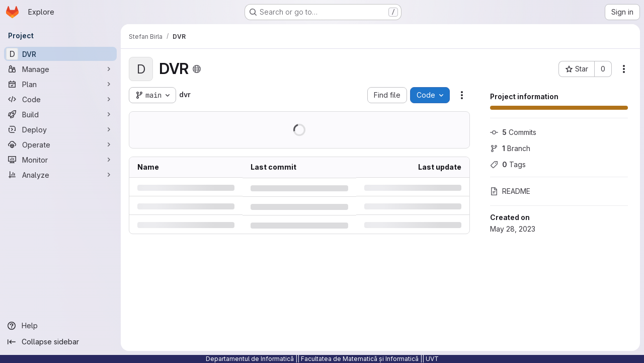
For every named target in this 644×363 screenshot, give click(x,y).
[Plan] (60, 84)
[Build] (60, 114)
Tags (508, 164)
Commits (513, 132)
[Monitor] (60, 160)
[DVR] (60, 54)
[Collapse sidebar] (60, 342)
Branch (510, 148)
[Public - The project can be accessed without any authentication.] (197, 69)
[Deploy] (60, 129)
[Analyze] (60, 175)
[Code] (60, 99)
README (510, 191)
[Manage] (60, 69)
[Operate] (60, 144)
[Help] (60, 326)
